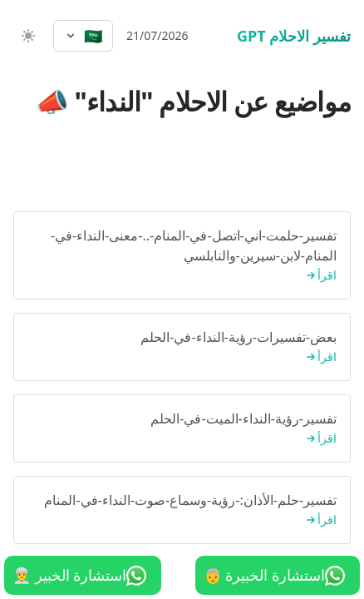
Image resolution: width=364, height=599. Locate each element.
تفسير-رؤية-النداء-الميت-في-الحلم (182, 429)
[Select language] (83, 36)
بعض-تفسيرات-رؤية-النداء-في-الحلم (182, 347)
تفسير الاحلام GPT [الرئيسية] (294, 36)
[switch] (27, 36)
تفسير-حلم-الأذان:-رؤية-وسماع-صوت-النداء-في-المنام (182, 510)
